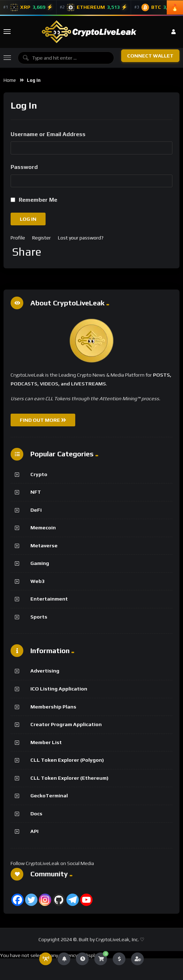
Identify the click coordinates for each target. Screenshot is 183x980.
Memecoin (43, 528)
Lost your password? (81, 238)
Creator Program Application (66, 724)
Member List (46, 742)
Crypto (39, 474)
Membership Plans (53, 707)
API (34, 831)
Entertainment (49, 599)
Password (24, 167)
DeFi (36, 510)
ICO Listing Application (59, 689)
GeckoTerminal (49, 796)
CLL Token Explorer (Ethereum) (69, 778)
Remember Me (38, 200)
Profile (18, 238)
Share (27, 252)
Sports (39, 617)
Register (42, 238)
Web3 (37, 581)
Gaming (40, 563)
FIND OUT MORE (43, 420)
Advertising (45, 671)
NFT (36, 492)
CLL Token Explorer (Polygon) (67, 760)
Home (10, 80)
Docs (36, 814)
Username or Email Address (48, 134)
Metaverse (44, 546)
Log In (28, 219)
